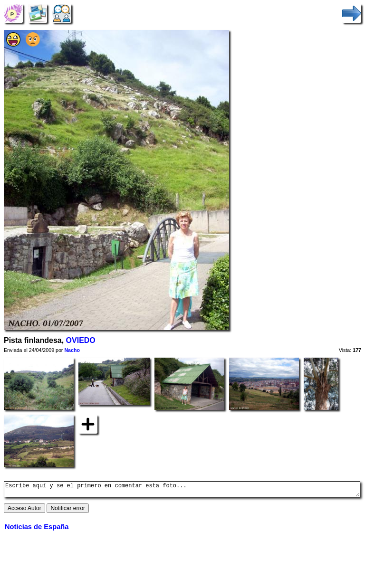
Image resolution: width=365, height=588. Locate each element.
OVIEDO (81, 340)
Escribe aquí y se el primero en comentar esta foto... (182, 491)
